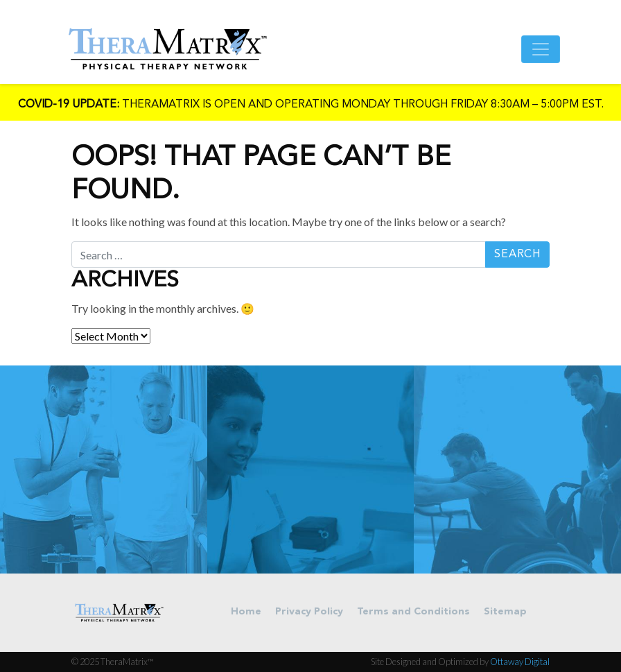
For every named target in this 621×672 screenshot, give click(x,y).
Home (246, 612)
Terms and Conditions (413, 612)
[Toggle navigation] (541, 49)
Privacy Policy (309, 612)
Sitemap (505, 612)
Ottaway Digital (520, 662)
